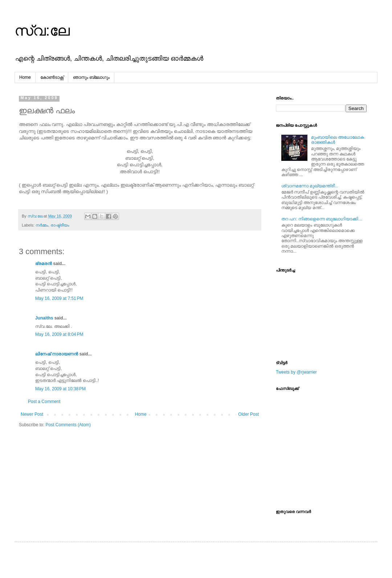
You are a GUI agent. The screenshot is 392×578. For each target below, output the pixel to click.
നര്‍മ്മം (42, 225)
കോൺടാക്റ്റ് (52, 77)
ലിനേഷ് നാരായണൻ (57, 354)
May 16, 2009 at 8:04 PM (59, 334)
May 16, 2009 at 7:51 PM (59, 298)
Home (25, 77)
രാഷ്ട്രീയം (60, 225)
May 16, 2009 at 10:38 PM (60, 389)
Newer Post (32, 414)
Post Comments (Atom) (68, 425)
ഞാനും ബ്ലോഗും (91, 77)
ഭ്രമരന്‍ (44, 264)
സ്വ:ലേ (42, 30)
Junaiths (44, 318)
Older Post (248, 414)
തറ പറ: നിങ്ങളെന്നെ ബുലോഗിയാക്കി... (322, 219)
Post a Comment (44, 402)
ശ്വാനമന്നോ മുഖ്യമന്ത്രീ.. (309, 186)
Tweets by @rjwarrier (296, 372)
